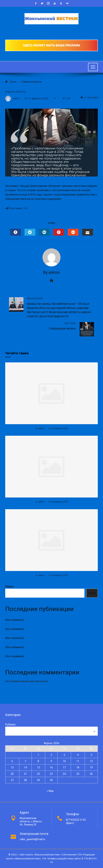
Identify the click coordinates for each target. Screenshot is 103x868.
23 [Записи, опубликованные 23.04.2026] (51, 774)
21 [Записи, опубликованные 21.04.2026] (25, 774)
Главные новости (15, 92)
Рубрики (10, 724)
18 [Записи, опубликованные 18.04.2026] (78, 767)
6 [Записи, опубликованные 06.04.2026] (12, 761)
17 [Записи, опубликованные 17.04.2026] (64, 767)
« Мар (50, 791)
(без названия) (14, 620)
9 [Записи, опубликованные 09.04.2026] (51, 761)
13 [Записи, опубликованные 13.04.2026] (12, 767)
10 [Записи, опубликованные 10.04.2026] (64, 761)
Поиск (9, 586)
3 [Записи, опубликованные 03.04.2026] (64, 755)
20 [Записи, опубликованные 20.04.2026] (12, 774)
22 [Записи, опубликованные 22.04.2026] (38, 774)
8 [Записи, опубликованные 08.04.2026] (38, 761)
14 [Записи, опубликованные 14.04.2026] (25, 767)
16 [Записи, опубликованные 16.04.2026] (51, 767)
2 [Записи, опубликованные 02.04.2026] (51, 755)
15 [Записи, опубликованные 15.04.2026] (38, 767)
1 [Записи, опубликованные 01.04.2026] (38, 755)
